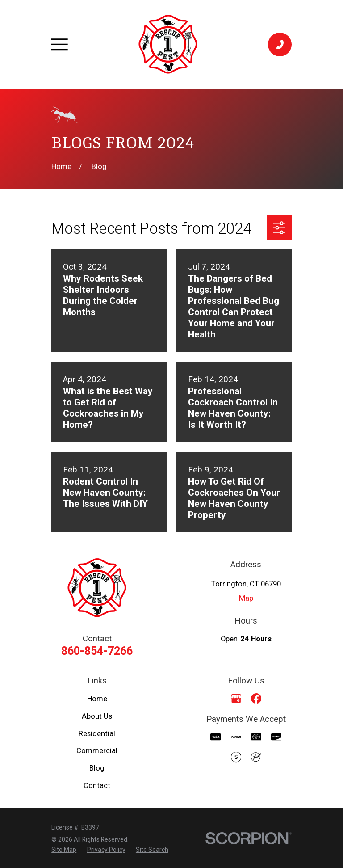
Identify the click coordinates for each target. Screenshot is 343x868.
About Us (97, 716)
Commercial (97, 751)
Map (246, 598)
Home (97, 699)
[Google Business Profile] (236, 698)
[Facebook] (256, 698)
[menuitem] (64, 850)
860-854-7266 (97, 651)
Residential (97, 734)
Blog (97, 768)
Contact (97, 786)
